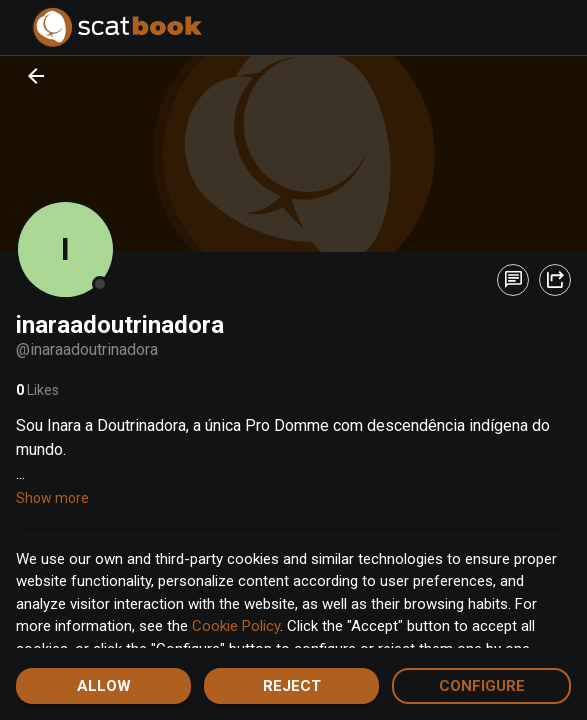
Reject (291, 686)
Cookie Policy (236, 626)
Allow (103, 686)
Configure (481, 686)
